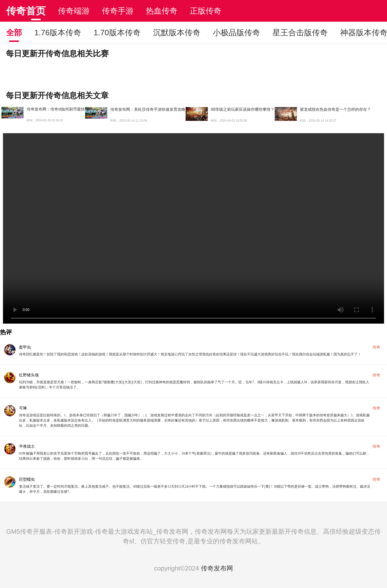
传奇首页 (26, 11)
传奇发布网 (217, 568)
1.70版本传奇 (117, 33)
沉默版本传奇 (177, 33)
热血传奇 (162, 11)
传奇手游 (118, 11)
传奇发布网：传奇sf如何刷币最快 (56, 109)
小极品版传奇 (236, 33)
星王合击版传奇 (300, 33)
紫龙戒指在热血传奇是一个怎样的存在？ (335, 109)
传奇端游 (74, 11)
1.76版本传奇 (58, 33)
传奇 (376, 347)
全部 (14, 33)
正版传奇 (206, 11)
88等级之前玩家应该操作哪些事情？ (243, 109)
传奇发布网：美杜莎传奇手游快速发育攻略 (148, 109)
